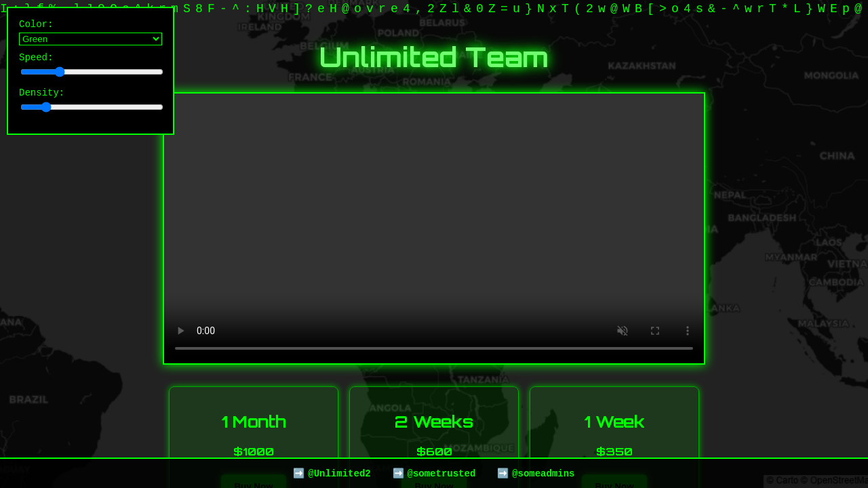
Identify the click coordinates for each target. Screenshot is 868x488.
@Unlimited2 (339, 473)
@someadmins (543, 473)
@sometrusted (441, 473)
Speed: (91, 68)
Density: (91, 105)
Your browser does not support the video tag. (434, 228)
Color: (91, 33)
